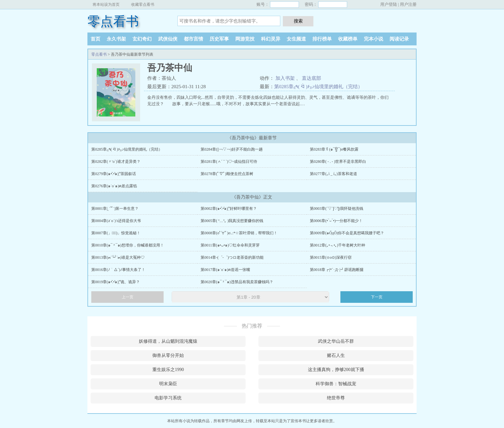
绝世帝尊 (336, 398)
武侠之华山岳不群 (336, 341)
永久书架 (116, 39)
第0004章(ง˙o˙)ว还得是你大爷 (116, 221)
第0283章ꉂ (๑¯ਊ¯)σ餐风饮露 (334, 149)
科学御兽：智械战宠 (336, 384)
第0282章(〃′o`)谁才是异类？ (116, 162)
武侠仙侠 (168, 39)
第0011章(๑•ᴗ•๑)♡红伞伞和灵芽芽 (230, 245)
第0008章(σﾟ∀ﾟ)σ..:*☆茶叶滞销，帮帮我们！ (239, 233)
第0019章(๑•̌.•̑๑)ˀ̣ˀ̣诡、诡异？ (116, 282)
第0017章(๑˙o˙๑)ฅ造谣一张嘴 (225, 270)
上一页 (128, 297)
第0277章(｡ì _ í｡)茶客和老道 (333, 174)
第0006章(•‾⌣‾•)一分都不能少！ (336, 221)
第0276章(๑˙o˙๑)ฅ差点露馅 (114, 186)
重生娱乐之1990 (168, 370)
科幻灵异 (271, 39)
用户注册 (408, 4)
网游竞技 (245, 39)
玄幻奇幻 (142, 39)
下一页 (377, 297)
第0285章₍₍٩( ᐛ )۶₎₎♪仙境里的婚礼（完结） (318, 87)
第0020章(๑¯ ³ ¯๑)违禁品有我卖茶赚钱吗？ (237, 282)
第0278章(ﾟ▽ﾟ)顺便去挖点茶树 (227, 174)
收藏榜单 (348, 39)
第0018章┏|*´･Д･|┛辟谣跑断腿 (337, 270)
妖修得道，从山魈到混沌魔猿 (168, 341)
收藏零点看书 (143, 5)
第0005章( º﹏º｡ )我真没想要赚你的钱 (232, 221)
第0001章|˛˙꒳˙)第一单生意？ (115, 209)
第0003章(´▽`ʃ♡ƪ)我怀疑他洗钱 (337, 209)
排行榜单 (322, 39)
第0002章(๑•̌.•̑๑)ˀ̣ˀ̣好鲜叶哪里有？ (229, 209)
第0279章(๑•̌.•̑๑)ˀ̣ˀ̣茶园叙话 (114, 174)
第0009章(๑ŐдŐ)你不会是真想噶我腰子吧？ (347, 233)
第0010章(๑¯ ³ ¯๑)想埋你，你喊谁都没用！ (128, 245)
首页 (95, 39)
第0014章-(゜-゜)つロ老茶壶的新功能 (232, 257)
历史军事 (219, 39)
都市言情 (194, 39)
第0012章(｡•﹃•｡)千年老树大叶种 (337, 245)
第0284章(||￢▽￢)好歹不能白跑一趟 (232, 149)
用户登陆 (389, 4)
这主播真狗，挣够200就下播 (336, 370)
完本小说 (373, 39)
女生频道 (296, 39)
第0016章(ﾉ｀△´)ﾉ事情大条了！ (118, 270)
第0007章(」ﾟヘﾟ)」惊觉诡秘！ (116, 233)
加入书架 (285, 78)
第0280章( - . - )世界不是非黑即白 (338, 162)
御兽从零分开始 (168, 355)
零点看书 (113, 21)
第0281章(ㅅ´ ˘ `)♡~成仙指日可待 (229, 162)
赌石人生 (336, 355)
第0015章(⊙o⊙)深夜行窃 (331, 257)
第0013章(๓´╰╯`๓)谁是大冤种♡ (118, 257)
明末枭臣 (168, 384)
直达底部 (311, 78)
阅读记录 (399, 39)
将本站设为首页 (106, 5)
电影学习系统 (168, 398)
